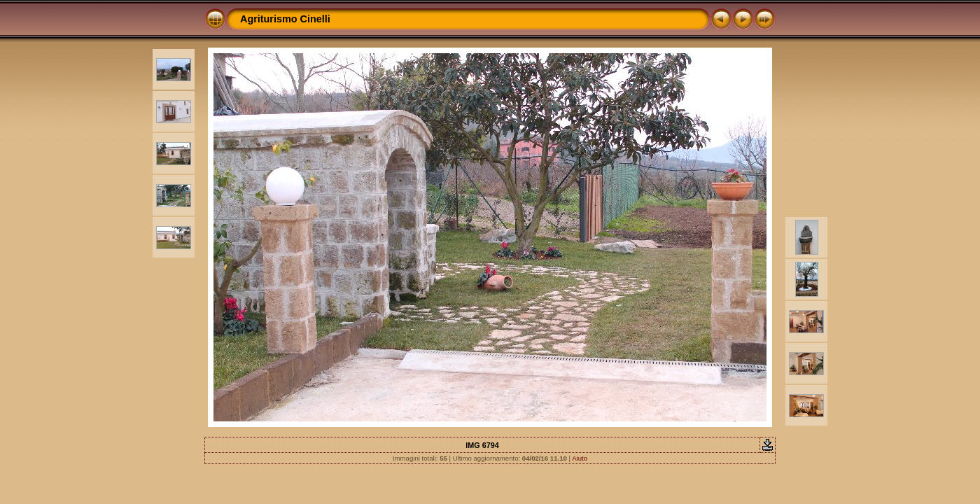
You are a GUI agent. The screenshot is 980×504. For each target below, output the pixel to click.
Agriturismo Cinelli (285, 19)
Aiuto (580, 458)
